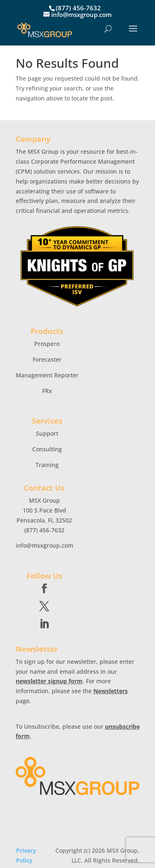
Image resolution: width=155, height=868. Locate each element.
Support (47, 433)
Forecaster (47, 359)
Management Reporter (47, 375)
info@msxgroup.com (44, 545)
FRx (47, 391)
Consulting (47, 449)
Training (47, 465)
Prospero (47, 344)
